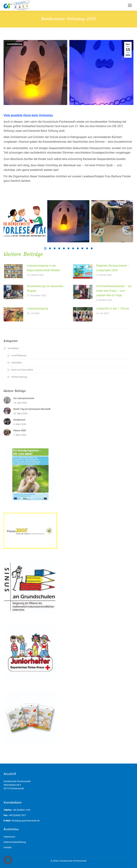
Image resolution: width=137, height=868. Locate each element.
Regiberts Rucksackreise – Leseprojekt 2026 (113, 268)
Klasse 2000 (20, 430)
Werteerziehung (19, 377)
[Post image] (13, 271)
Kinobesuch (19, 420)
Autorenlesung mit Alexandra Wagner (45, 288)
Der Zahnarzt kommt (24, 398)
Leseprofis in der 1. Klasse (113, 308)
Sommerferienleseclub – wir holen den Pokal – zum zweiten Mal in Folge (114, 291)
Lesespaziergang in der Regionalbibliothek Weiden (43, 268)
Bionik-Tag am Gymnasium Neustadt (32, 409)
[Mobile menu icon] (130, 5)
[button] (45, 248)
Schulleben (12, 348)
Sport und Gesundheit (22, 370)
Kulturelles (17, 363)
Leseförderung (14, 44)
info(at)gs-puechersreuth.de (25, 821)
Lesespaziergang (37, 308)
